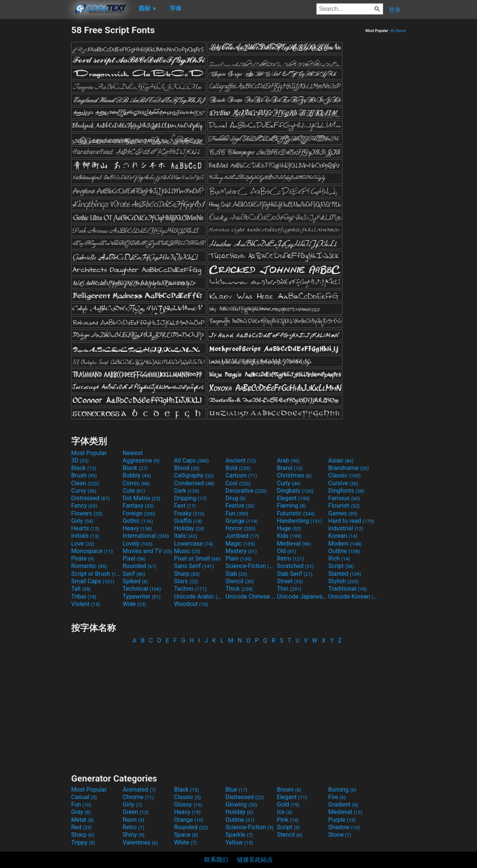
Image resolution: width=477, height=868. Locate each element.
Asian (341, 460)
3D (80, 460)
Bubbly (137, 475)
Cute (134, 491)
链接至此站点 (255, 860)
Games (343, 513)
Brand (290, 468)
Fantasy (138, 506)
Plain (238, 558)
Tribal (84, 596)
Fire (337, 797)
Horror (241, 528)
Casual (84, 797)
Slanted (345, 574)
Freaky (189, 513)
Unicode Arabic (199, 596)
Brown (289, 790)
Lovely (138, 544)
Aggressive (141, 460)
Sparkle (239, 835)
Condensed (194, 483)
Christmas (294, 475)
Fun (237, 513)
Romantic (89, 566)
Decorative (246, 491)
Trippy (83, 842)
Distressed (90, 498)
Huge (289, 528)
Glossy (188, 804)
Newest (133, 453)
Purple (342, 820)
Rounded (140, 566)
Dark (187, 491)
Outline (344, 551)
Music (187, 551)
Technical (142, 589)
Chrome (138, 797)
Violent (86, 604)
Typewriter (142, 596)
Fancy (84, 506)
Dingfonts (346, 491)
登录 (395, 10)
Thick (239, 589)
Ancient (241, 460)
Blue (236, 790)
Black (84, 468)
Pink (288, 820)
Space (186, 835)
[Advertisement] (35, 136)
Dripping (190, 498)
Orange (189, 820)
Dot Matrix (142, 498)
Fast (185, 506)
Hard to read (351, 521)
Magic (240, 544)
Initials (85, 536)
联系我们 (216, 860)
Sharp (187, 574)
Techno (190, 589)
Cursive (343, 483)
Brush (84, 475)
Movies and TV (147, 551)
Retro (290, 558)
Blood (187, 468)
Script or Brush (96, 574)
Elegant (293, 498)
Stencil (240, 581)
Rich (339, 558)
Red (81, 827)
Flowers (87, 513)
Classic (345, 475)
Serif (134, 574)
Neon (133, 820)
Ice (285, 812)
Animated (139, 790)
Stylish (344, 581)
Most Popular (89, 453)
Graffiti (188, 521)
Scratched (295, 566)
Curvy (84, 491)
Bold (238, 468)
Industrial (346, 528)
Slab (236, 574)
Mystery (241, 551)
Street (290, 581)
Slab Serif (295, 574)
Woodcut (191, 604)
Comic (136, 483)
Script (341, 566)
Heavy (137, 528)
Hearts (85, 528)
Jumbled (242, 536)
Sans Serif (194, 566)
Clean (85, 483)
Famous (344, 498)
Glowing (241, 804)
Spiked (135, 581)
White (185, 842)
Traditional (348, 589)
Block (135, 468)
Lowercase (194, 544)
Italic (186, 536)
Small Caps (93, 581)
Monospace (92, 551)
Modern (345, 544)
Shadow (344, 827)
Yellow (239, 842)
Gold (288, 804)
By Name (398, 31)
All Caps (191, 460)
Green (136, 812)
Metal (83, 820)
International (146, 536)
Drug (236, 498)
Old (286, 551)
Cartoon (241, 475)
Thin (289, 589)
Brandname (349, 468)
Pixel (134, 558)
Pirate (83, 558)
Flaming (291, 506)
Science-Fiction (250, 566)
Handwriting (299, 521)
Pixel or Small (197, 558)
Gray (81, 812)
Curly (289, 483)
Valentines (140, 842)
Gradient (343, 804)
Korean (343, 536)
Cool (238, 483)
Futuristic (296, 513)
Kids (289, 536)
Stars (186, 581)
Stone (340, 835)
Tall (81, 589)
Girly (82, 521)
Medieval (294, 544)
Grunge (241, 521)
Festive (240, 506)
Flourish (344, 506)
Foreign (139, 513)
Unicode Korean (353, 596)
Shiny (134, 835)
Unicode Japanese (302, 596)
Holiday (189, 528)
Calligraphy (194, 475)
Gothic (138, 521)
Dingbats (295, 491)
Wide (134, 604)
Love (83, 544)
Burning (342, 790)
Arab (288, 460)
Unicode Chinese (250, 596)
